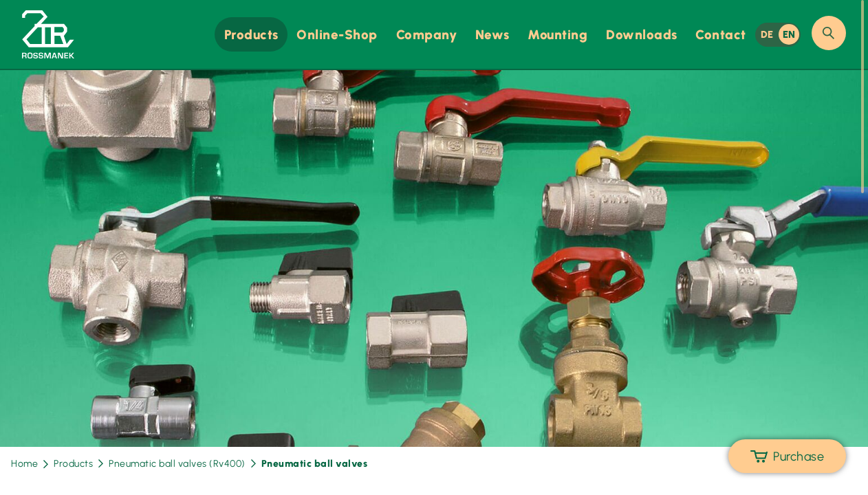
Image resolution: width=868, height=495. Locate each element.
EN (789, 34)
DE (767, 34)
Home (30, 464)
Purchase (787, 456)
